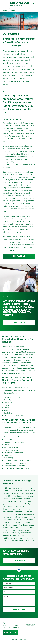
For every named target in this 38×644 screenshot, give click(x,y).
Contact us (10, 633)
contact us (19, 256)
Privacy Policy (14, 639)
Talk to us (19, 561)
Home (5, 10)
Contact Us (19, 323)
